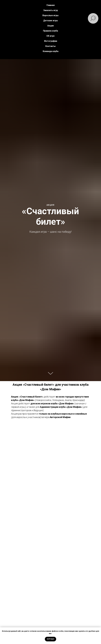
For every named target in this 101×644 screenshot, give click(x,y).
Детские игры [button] (51, 21)
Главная (51, 5)
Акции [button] (50, 26)
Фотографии (51, 41)
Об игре (50, 36)
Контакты (50, 46)
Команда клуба (51, 51)
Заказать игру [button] (51, 10)
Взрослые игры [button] (50, 15)
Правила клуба (50, 31)
